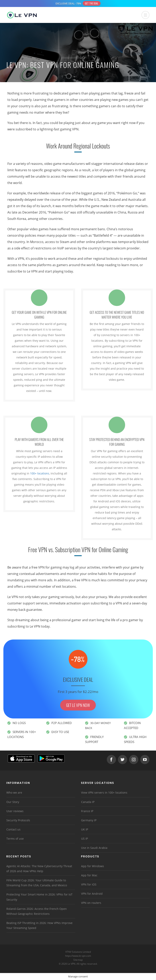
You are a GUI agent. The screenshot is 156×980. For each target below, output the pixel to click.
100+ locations (40, 473)
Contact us (13, 829)
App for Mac (89, 875)
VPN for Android (92, 894)
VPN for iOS (89, 884)
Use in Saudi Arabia (94, 848)
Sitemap (78, 960)
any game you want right (110, 123)
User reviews (15, 811)
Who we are (14, 793)
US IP (84, 839)
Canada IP (88, 802)
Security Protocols (18, 820)
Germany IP (89, 820)
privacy (102, 597)
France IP (87, 811)
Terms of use (15, 839)
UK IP (85, 829)
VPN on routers (91, 903)
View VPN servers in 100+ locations (104, 793)
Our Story (13, 802)
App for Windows (93, 866)
